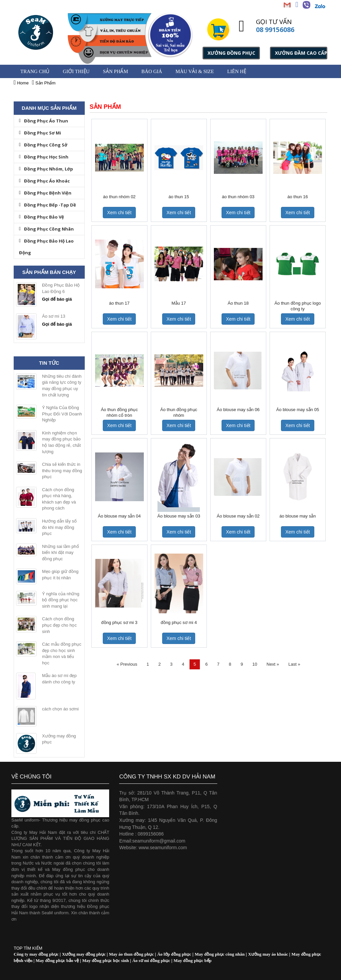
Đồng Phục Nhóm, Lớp (46, 169)
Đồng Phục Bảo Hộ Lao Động (46, 247)
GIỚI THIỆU (76, 71)
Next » (273, 664)
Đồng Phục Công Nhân (46, 229)
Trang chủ (35, 71)
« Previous (127, 664)
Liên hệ (237, 71)
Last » (294, 664)
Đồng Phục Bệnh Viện (45, 193)
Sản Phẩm (115, 71)
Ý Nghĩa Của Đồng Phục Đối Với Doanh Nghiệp (62, 414)
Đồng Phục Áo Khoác (44, 181)
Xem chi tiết (119, 213)
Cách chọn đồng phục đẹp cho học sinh (59, 625)
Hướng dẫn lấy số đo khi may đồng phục (59, 527)
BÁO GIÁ (152, 71)
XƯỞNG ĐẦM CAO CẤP (301, 53)
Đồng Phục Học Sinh (44, 157)
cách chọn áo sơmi (60, 709)
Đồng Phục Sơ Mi (40, 133)
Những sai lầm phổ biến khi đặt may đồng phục (61, 553)
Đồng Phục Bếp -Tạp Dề (48, 205)
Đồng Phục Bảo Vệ (42, 217)
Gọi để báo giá (57, 299)
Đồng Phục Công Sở (43, 145)
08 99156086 (275, 30)
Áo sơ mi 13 (54, 316)
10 (255, 664)
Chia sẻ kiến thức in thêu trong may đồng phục (62, 470)
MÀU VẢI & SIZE (195, 71)
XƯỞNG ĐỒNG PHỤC (231, 53)
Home (21, 83)
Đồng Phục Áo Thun (44, 121)
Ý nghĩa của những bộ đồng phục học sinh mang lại (61, 600)
